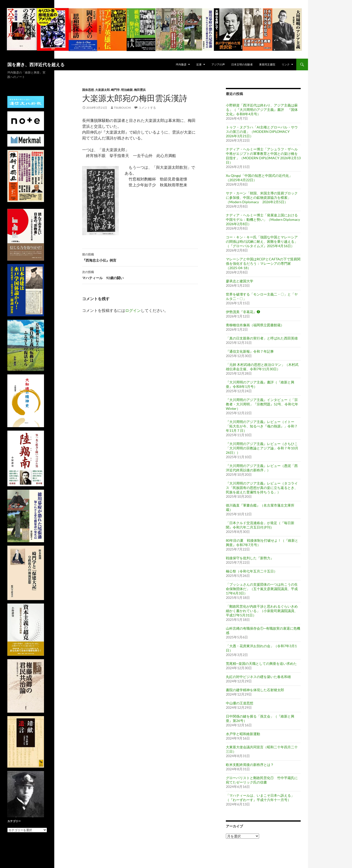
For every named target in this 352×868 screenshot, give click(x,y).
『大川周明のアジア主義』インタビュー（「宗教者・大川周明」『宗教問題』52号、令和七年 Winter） (262, 404)
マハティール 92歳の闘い (140, 275)
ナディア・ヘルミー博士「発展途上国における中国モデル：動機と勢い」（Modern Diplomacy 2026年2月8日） (263, 219)
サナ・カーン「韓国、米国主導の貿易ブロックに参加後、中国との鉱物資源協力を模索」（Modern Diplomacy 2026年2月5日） (262, 197)
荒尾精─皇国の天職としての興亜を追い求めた (261, 663)
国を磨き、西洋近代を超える (36, 64)
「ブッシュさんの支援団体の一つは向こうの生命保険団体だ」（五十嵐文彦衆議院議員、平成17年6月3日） (262, 589)
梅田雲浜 (140, 90)
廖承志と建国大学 (240, 281)
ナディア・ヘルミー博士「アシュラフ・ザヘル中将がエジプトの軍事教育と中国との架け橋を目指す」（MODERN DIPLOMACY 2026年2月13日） (263, 156)
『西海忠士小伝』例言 (140, 257)
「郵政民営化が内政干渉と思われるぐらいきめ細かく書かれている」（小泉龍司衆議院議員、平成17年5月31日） (262, 611)
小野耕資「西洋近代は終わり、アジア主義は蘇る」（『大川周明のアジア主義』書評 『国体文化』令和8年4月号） (262, 110)
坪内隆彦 (181, 64)
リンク (286, 64)
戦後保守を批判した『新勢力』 (250, 558)
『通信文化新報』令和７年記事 (250, 351)
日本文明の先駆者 (242, 64)
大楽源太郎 (102, 90)
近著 (199, 64)
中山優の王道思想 (240, 703)
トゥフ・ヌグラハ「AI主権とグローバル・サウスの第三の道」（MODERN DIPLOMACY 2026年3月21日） (262, 132)
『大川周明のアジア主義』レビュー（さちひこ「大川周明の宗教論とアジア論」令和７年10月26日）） (262, 448)
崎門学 (115, 90)
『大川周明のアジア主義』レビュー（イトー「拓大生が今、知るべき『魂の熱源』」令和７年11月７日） (262, 426)
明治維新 (127, 90)
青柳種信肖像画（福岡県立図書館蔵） (255, 325)
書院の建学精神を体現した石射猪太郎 (255, 690)
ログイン (133, 310)
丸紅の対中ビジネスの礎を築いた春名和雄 (258, 677)
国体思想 (88, 90)
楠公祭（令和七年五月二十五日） (252, 571)
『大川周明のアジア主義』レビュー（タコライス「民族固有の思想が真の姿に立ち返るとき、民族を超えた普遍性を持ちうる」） (262, 488)
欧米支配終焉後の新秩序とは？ (250, 765)
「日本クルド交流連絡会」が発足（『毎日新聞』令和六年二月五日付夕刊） (260, 525)
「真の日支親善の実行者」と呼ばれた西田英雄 (262, 338)
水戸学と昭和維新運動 (243, 734)
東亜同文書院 (267, 64)
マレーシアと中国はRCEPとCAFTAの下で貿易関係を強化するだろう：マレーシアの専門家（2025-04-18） (263, 263)
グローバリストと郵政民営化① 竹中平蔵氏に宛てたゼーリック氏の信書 (262, 780)
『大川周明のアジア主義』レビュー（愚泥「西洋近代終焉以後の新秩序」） (262, 468)
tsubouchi (122, 108)
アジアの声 (218, 64)
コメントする (147, 108)
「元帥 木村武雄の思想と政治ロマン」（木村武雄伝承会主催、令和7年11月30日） (262, 367)
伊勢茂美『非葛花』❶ (243, 312)
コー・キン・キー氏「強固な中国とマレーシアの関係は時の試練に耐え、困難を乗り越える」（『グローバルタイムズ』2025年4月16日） (262, 241)
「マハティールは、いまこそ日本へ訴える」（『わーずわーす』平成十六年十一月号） (260, 798)
